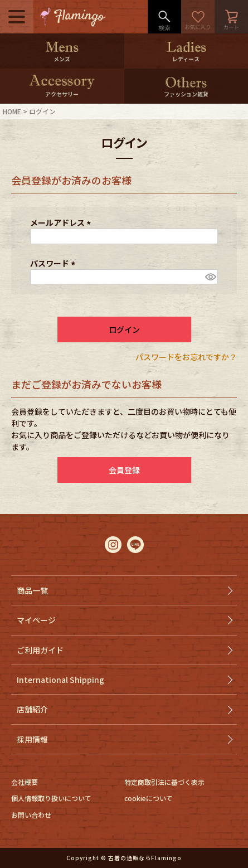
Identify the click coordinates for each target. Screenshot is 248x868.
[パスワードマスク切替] (210, 277)
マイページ (36, 620)
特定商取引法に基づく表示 (164, 782)
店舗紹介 (32, 709)
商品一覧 (32, 590)
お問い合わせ (31, 815)
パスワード (54, 263)
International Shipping (60, 680)
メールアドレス (62, 222)
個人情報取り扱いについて (51, 798)
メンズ (62, 59)
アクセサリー (62, 94)
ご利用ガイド (40, 650)
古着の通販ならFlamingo (145, 858)
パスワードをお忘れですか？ (186, 357)
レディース (186, 59)
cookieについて (149, 798)
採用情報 (32, 739)
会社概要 (25, 782)
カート (231, 17)
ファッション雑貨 (186, 94)
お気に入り (198, 17)
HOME (12, 111)
